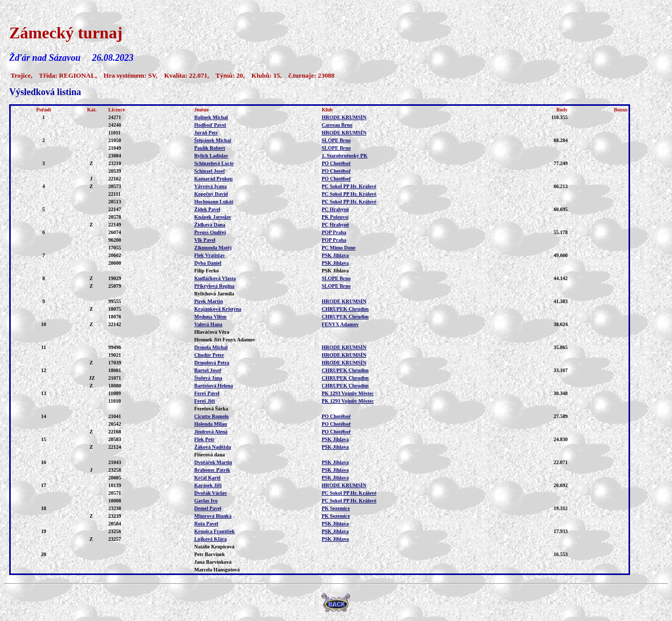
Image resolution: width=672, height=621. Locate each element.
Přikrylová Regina (215, 286)
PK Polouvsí (335, 217)
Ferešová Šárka (211, 409)
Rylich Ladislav (211, 156)
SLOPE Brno (336, 140)
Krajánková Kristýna (218, 309)
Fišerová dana (210, 455)
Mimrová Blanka (213, 516)
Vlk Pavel (205, 240)
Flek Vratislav (210, 255)
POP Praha (334, 232)
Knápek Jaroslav (213, 217)
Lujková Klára (211, 539)
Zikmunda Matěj (213, 248)
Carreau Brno (337, 125)
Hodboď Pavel (210, 125)
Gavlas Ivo (206, 501)
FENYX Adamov (340, 324)
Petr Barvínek (210, 554)
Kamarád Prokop (214, 179)
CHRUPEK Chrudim (345, 309)
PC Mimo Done (339, 248)
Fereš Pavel (207, 393)
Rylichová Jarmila (214, 294)
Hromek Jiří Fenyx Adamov (225, 340)
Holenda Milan (211, 424)
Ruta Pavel (206, 524)
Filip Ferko (207, 271)
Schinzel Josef (210, 171)
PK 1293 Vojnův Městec (348, 393)
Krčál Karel (207, 478)
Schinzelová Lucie (214, 163)
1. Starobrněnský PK (345, 156)
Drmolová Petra (212, 363)
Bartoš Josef (208, 370)
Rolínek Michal (211, 117)
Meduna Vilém (210, 317)
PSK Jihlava (335, 255)
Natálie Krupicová (215, 547)
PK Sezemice (336, 508)
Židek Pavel (207, 209)
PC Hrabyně (335, 209)
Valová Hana (208, 324)
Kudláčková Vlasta (215, 278)
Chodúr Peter (209, 355)
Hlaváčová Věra (212, 332)
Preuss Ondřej (210, 232)
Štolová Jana (208, 378)
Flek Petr (205, 439)
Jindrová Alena (211, 432)
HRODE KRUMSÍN (344, 117)
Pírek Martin (209, 301)
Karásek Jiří (208, 485)
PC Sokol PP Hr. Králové (349, 186)
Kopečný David (211, 194)
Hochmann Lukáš (214, 202)
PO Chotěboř (336, 163)
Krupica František (215, 531)
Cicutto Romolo (212, 416)
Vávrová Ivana (210, 186)
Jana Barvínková (213, 562)
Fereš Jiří (205, 401)
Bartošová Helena (214, 386)
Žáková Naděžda (213, 447)
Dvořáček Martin (213, 462)
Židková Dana (210, 225)
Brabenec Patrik (212, 470)
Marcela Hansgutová (217, 570)
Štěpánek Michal (213, 140)
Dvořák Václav (211, 493)
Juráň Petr (206, 133)
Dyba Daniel (208, 263)
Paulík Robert (210, 148)
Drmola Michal (211, 347)
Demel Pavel (208, 508)
